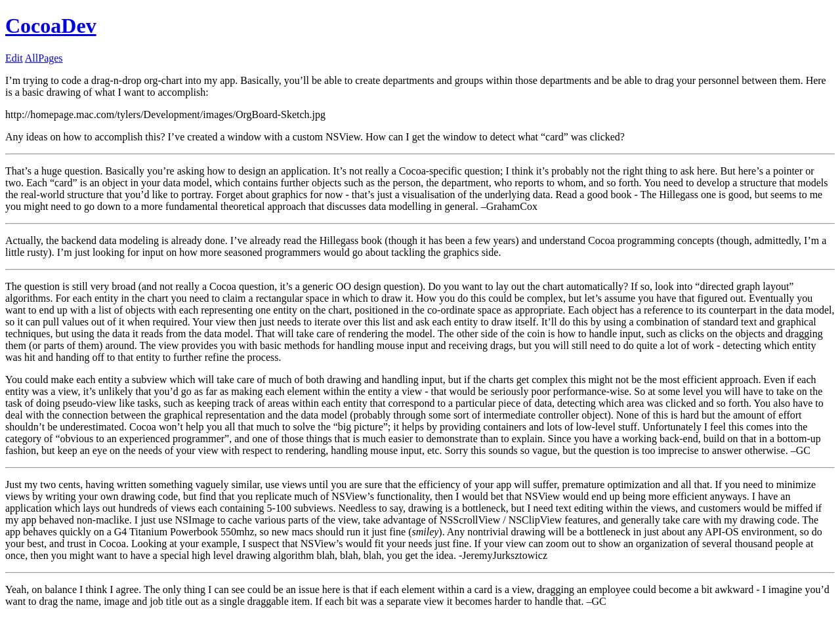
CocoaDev (51, 26)
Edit (14, 58)
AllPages (44, 58)
